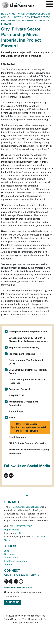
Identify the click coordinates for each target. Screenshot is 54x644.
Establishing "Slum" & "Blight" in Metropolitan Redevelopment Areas (28, 340)
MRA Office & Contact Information (28, 443)
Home (5, 14)
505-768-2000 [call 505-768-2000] (24, 526)
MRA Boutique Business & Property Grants (28, 372)
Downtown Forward (19, 389)
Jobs (7, 551)
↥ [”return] (27, 496)
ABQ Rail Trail (16, 395)
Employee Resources (15, 561)
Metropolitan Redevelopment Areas (28, 332)
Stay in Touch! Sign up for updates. (23, 592)
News (18, 17)
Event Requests (17, 437)
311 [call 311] (11, 526)
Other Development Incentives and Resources (27, 381)
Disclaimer (10, 554)
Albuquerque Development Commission (23, 403)
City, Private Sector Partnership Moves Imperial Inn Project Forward (28, 427)
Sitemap (9, 564)
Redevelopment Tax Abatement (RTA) (26, 362)
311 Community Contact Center (25, 507)
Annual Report (17, 411)
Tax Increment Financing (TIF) (25, 354)
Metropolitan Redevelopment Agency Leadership (29, 451)
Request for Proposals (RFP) (24, 348)
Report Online (12, 530)
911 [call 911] (21, 533)
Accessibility (11, 558)
